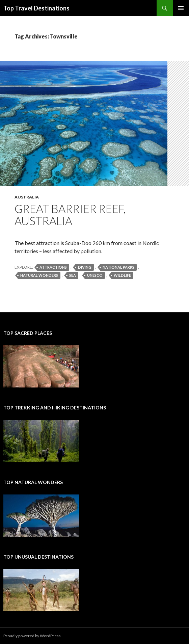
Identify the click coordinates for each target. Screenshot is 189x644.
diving (85, 267)
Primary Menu (181, 8)
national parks (118, 267)
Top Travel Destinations (36, 8)
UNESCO (95, 275)
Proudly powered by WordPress (32, 636)
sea (73, 275)
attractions (53, 267)
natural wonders (39, 275)
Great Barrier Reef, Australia (70, 215)
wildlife (122, 275)
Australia (27, 197)
